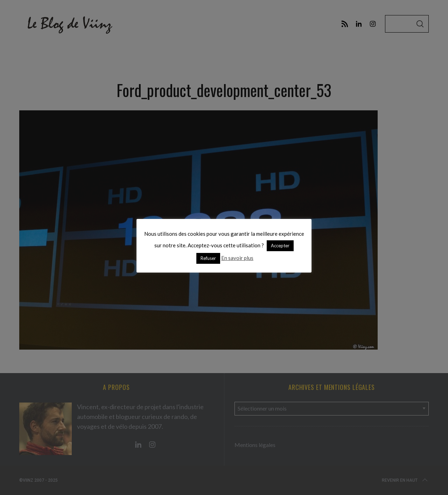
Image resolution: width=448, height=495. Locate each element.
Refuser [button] (208, 258)
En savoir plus (237, 258)
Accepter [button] (280, 246)
